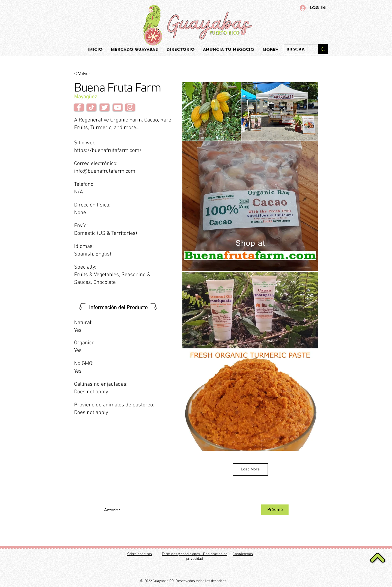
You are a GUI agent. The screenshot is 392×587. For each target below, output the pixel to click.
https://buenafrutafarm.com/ (108, 151)
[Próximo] (275, 510)
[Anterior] (122, 510)
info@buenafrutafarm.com (105, 171)
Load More (250, 469)
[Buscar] (296, 49)
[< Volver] (92, 74)
